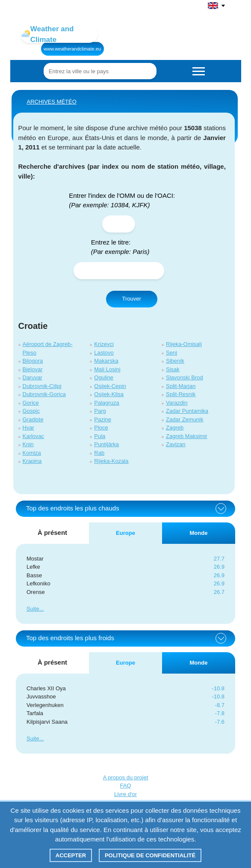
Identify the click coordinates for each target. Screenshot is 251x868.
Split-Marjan (181, 386)
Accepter (71, 855)
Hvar (28, 428)
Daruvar (32, 377)
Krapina (32, 461)
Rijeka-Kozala (111, 461)
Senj (171, 353)
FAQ (125, 786)
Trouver (132, 299)
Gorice (31, 403)
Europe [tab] (125, 533)
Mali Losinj (107, 369)
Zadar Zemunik (185, 419)
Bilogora (33, 361)
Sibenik (175, 361)
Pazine (103, 419)
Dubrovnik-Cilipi (42, 386)
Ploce (101, 428)
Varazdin (177, 403)
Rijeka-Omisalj (184, 344)
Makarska (106, 361)
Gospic (31, 411)
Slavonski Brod (185, 377)
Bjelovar (33, 369)
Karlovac (34, 436)
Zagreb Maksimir (187, 436)
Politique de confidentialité (150, 855)
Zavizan (176, 444)
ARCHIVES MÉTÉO (52, 102)
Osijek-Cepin (110, 386)
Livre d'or (125, 794)
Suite (33, 609)
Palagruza (107, 403)
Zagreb (175, 428)
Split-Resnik (181, 394)
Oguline (104, 377)
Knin (28, 444)
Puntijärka (106, 444)
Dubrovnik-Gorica (44, 394)
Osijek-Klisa (109, 394)
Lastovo (104, 353)
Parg (100, 411)
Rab (99, 453)
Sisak (173, 369)
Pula (100, 436)
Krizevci (104, 344)
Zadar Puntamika (187, 411)
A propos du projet (126, 777)
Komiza (32, 453)
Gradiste (33, 419)
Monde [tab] (199, 533)
